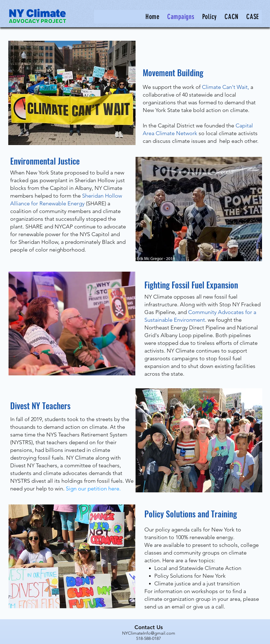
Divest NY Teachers (40, 406)
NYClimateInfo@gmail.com (149, 633)
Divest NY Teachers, (34, 465)
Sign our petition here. (93, 489)
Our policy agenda (167, 530)
